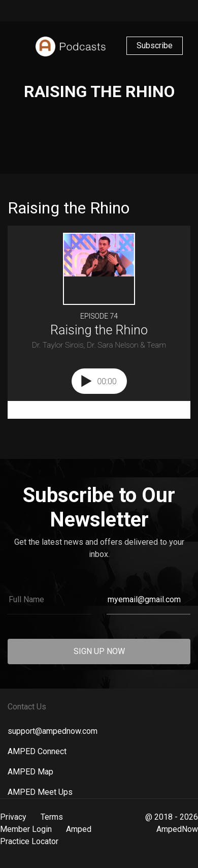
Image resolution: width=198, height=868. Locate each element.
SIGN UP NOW (99, 651)
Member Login (26, 829)
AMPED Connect (37, 751)
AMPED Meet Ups (40, 792)
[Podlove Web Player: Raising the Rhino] (99, 322)
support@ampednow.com (53, 731)
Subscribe (155, 45)
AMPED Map (30, 772)
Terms (52, 817)
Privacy (13, 817)
